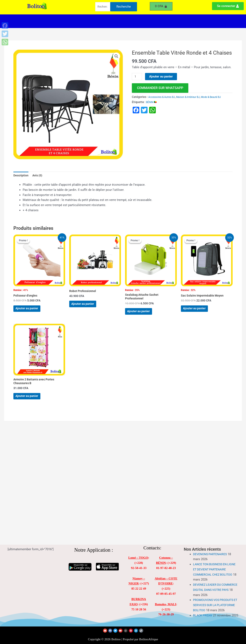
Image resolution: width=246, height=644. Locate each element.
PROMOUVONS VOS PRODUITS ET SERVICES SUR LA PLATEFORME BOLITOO (214, 597)
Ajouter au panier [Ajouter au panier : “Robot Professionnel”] (87, 307)
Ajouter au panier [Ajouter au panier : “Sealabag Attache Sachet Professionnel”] (143, 316)
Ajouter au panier (162, 76)
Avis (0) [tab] (39, 176)
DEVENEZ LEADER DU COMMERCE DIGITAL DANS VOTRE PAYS (212, 582)
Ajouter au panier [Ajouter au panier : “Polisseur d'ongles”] (31, 312)
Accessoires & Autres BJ (164, 97)
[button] (90, 21)
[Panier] (161, 6)
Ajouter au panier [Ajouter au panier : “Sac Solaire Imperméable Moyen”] (199, 312)
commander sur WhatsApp (160, 88)
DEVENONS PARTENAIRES (211, 546)
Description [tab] (21, 176)
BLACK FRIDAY (203, 612)
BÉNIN (152, 107)
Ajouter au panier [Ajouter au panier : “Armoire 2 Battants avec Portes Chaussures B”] (31, 405)
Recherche (124, 7)
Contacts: (152, 540)
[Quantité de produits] (137, 77)
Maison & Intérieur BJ (194, 97)
